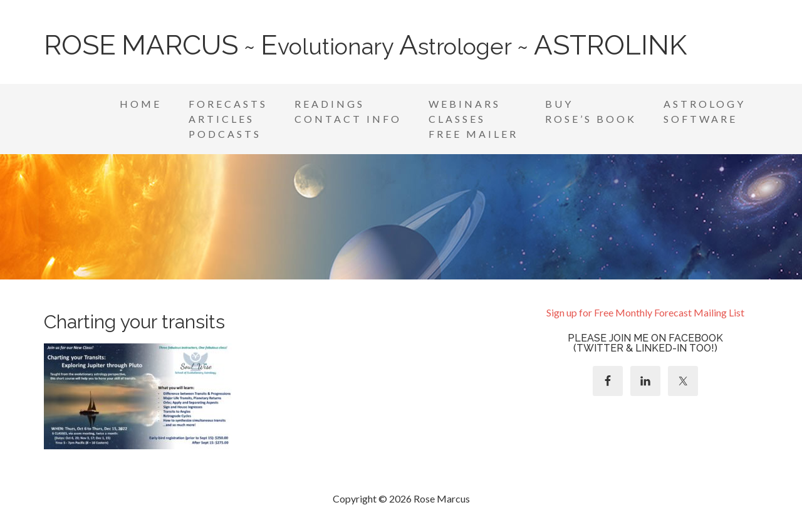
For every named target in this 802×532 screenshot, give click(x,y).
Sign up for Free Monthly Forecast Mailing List (645, 312)
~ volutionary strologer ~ (365, 46)
